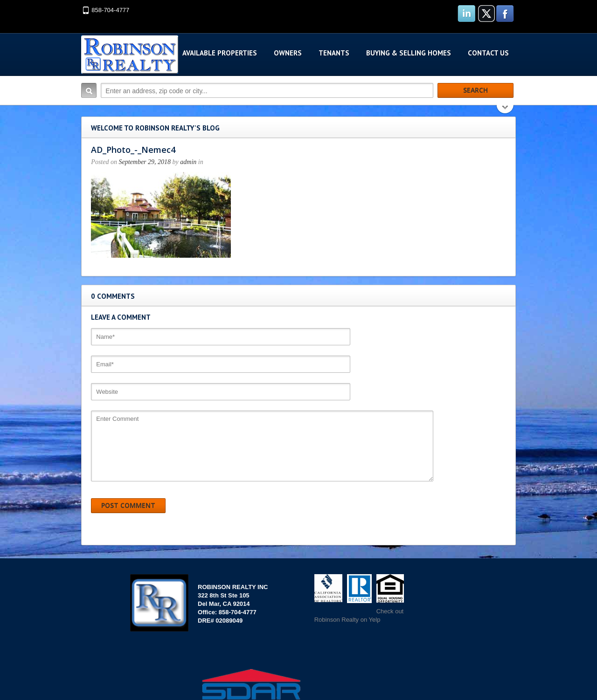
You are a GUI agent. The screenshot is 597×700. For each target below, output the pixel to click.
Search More (507, 110)
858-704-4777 (108, 10)
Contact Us (490, 53)
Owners (290, 53)
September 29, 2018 (143, 162)
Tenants (336, 53)
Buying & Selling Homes (410, 53)
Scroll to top (498, 667)
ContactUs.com (21, 696)
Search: (87, 90)
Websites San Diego (401, 667)
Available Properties (222, 53)
